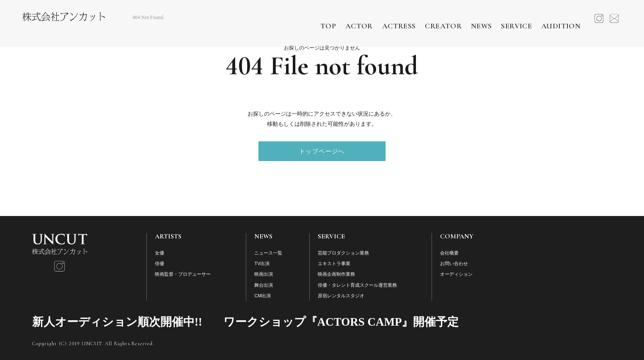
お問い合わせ (454, 263)
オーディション (456, 274)
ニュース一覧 (268, 253)
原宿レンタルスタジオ (341, 296)
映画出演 (264, 274)
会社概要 (449, 253)
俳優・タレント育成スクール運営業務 (357, 285)
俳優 (160, 263)
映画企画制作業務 (336, 274)
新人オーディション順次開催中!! (117, 322)
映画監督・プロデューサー (183, 274)
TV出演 (262, 263)
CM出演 (263, 296)
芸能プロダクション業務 (343, 253)
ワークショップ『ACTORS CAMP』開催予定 (341, 322)
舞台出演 (264, 285)
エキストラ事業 (334, 263)
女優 (160, 253)
